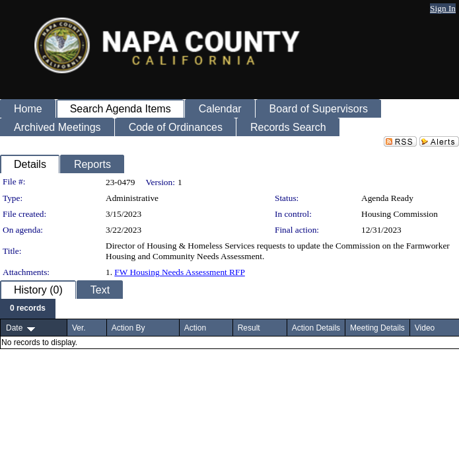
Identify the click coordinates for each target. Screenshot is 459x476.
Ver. (79, 328)
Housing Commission (400, 214)
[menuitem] (28, 309)
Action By (128, 328)
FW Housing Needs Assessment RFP (179, 272)
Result (249, 328)
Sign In (443, 8)
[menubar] (28, 309)
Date (14, 328)
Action (195, 328)
